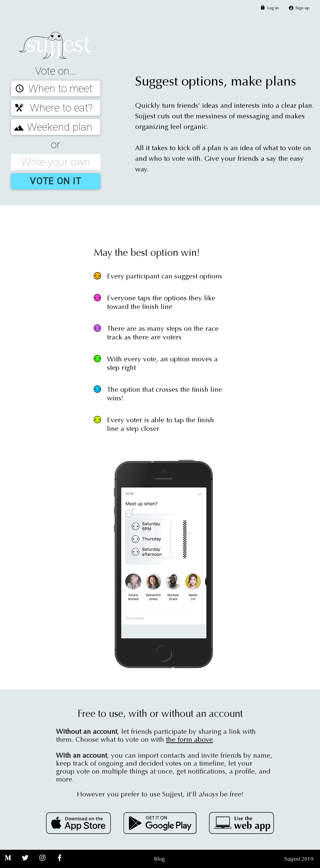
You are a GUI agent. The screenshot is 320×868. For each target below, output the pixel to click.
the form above (189, 740)
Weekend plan (52, 127)
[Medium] (8, 864)
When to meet (52, 88)
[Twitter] (25, 864)
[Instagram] (42, 864)
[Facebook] (60, 864)
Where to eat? (52, 108)
